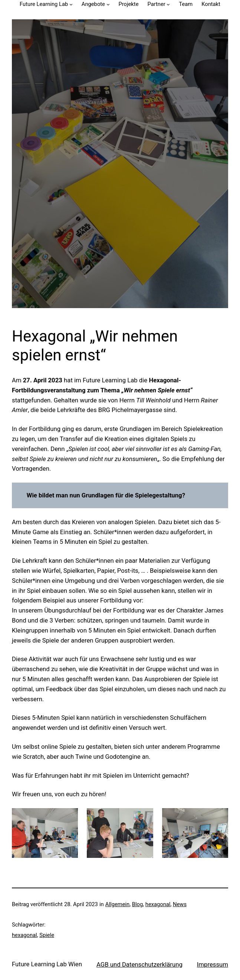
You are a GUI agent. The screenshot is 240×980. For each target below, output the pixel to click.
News (180, 904)
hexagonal (158, 904)
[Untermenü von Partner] (168, 4)
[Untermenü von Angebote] (108, 4)
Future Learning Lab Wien (47, 964)
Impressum (213, 964)
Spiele (47, 935)
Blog (137, 904)
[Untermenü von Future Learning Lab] (71, 4)
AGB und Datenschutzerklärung (139, 964)
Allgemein (117, 904)
